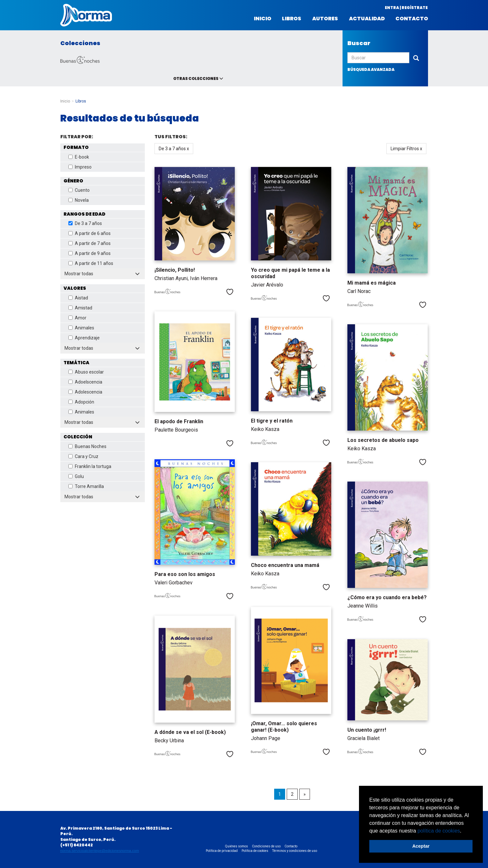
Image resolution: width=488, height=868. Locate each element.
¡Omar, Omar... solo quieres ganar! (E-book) (284, 727)
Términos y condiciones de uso (295, 851)
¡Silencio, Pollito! (175, 270)
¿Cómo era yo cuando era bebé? (387, 597)
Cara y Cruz (83, 456)
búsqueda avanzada (371, 69)
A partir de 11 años (91, 263)
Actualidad (367, 19)
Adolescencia (85, 392)
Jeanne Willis (363, 606)
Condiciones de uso (266, 846)
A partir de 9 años (90, 253)
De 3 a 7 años (85, 223)
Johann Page (266, 738)
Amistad (80, 308)
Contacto (412, 19)
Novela (79, 200)
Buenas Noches (87, 446)
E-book (79, 157)
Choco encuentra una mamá (285, 565)
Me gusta (230, 292)
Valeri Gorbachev (174, 583)
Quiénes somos (237, 846)
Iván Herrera (204, 278)
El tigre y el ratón (272, 421)
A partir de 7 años (90, 243)
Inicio (263, 19)
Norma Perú (86, 15)
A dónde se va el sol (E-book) (190, 732)
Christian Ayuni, (172, 278)
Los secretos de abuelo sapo (383, 440)
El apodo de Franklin (179, 421)
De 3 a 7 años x (174, 149)
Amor (77, 318)
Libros (292, 19)
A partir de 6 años (90, 233)
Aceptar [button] (421, 846)
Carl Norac (359, 291)
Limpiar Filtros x (406, 149)
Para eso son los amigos (185, 574)
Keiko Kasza (265, 429)
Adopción (81, 402)
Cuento (79, 190)
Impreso (80, 167)
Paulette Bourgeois (176, 430)
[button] (464, 831)
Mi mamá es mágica (372, 283)
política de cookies (439, 831)
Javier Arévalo (267, 285)
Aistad (78, 298)
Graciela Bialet (364, 738)
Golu (76, 476)
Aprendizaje (84, 338)
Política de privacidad (222, 851)
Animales (81, 328)
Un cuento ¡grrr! (367, 730)
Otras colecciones (196, 78)
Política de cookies (255, 851)
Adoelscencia (85, 382)
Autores (325, 19)
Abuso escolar (86, 372)
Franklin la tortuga (90, 466)
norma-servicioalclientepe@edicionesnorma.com (100, 851)
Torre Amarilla (86, 486)
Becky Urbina (169, 741)
